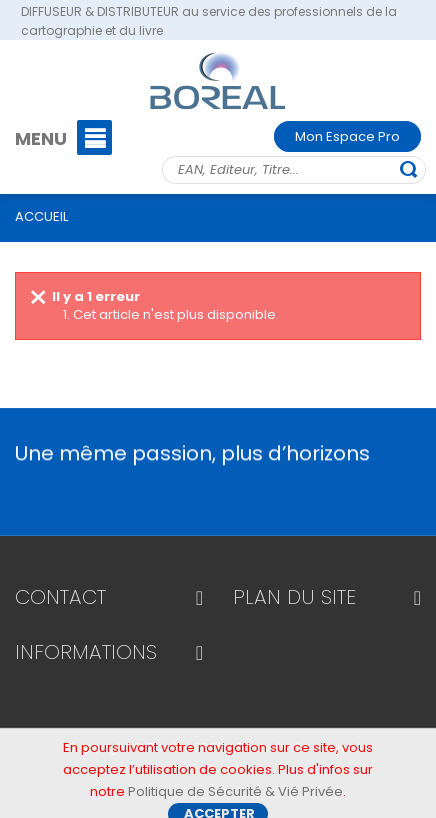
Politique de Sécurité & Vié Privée (235, 796)
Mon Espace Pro (347, 136)
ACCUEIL (41, 216)
